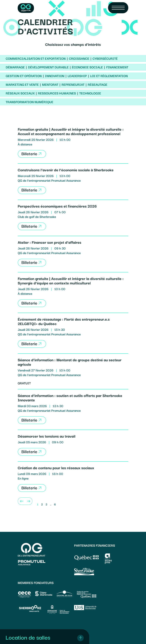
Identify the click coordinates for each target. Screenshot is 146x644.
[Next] (29, 501)
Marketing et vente (22, 84)
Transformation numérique (29, 102)
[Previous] (21, 501)
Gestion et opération (24, 76)
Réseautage (98, 84)
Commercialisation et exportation (36, 58)
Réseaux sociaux (20, 93)
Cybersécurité (105, 58)
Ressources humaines (57, 93)
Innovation (55, 76)
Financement (117, 67)
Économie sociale (87, 67)
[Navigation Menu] (118, 8)
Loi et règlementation (109, 76)
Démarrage (15, 67)
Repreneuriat (73, 84)
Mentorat (50, 84)
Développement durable (48, 67)
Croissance (79, 58)
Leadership (77, 76)
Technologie (90, 93)
